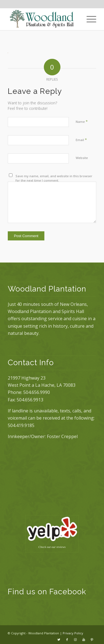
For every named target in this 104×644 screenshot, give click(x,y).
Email (81, 140)
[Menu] (89, 19)
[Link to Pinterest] (92, 640)
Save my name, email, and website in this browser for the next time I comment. (54, 178)
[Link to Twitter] (59, 640)
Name (82, 121)
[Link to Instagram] (75, 640)
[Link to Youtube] (84, 640)
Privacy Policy (73, 633)
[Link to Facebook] (67, 640)
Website (82, 158)
